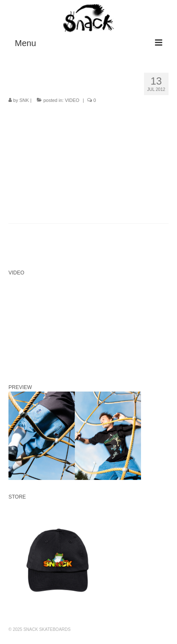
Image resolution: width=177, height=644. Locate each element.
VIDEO (72, 100)
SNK (24, 100)
